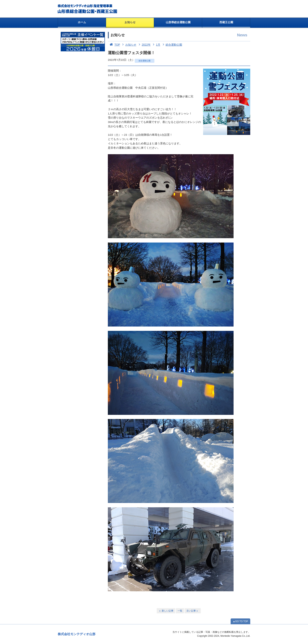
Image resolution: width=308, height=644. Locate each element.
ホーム (82, 22)
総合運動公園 (172, 45)
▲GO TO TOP (240, 621)
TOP (114, 45)
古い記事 (192, 611)
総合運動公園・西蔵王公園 (88, 9)
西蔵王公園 (226, 22)
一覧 (180, 611)
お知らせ (130, 22)
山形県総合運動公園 (178, 22)
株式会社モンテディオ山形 (77, 634)
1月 (156, 45)
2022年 (144, 45)
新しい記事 (166, 611)
